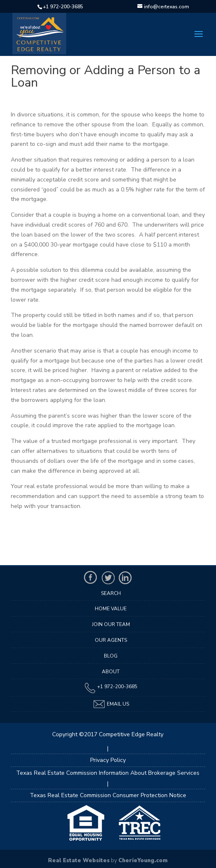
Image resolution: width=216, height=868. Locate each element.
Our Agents (111, 640)
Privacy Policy (108, 760)
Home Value (111, 609)
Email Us (111, 704)
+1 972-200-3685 (63, 7)
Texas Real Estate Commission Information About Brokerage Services (108, 773)
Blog (111, 656)
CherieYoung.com (143, 861)
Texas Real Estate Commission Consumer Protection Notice (108, 795)
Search (111, 593)
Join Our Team (111, 624)
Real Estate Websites (79, 861)
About (111, 672)
